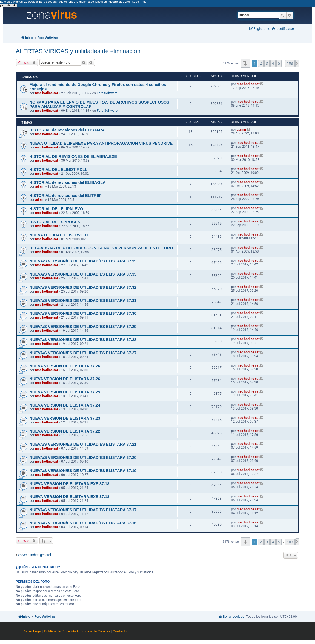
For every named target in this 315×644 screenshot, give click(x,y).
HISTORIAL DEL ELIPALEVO (56, 209)
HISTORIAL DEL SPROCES (55, 222)
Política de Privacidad (61, 631)
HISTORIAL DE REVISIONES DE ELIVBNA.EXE (73, 156)
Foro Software (107, 93)
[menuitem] (283, 29)
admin (241, 130)
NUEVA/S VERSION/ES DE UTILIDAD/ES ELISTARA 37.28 (83, 340)
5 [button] (279, 63)
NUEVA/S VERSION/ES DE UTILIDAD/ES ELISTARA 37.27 (83, 353)
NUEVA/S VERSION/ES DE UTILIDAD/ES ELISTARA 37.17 (83, 510)
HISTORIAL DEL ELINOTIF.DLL (58, 170)
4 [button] (273, 63)
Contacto (120, 631)
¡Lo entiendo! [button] (9, 5)
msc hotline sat (46, 93)
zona (52, 15)
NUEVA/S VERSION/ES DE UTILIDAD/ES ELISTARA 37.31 (83, 300)
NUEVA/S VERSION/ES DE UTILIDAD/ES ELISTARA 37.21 (83, 444)
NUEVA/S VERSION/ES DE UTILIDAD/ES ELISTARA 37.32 (83, 287)
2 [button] (261, 63)
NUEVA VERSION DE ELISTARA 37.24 (65, 405)
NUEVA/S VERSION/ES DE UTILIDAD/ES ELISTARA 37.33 (83, 274)
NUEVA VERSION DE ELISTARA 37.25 (65, 392)
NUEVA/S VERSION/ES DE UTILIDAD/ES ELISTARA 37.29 (83, 327)
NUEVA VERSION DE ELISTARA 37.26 (65, 366)
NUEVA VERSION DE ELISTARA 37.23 (65, 418)
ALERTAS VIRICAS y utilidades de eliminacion (78, 51)
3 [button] (267, 63)
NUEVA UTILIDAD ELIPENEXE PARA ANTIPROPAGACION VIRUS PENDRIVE (101, 143)
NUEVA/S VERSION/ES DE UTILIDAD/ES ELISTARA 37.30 (83, 313)
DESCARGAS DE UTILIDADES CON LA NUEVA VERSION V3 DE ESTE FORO (101, 248)
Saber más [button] (139, 2)
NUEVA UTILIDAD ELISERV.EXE (60, 235)
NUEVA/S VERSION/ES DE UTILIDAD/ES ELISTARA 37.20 (83, 457)
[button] (245, 63)
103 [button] (290, 63)
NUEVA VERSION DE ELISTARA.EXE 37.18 (70, 484)
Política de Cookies (95, 631)
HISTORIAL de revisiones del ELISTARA (67, 130)
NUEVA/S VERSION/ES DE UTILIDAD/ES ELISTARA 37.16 (83, 523)
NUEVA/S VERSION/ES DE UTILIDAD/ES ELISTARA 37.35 (83, 261)
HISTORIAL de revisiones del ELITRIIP (66, 196)
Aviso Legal (32, 631)
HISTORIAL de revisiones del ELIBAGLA (68, 182)
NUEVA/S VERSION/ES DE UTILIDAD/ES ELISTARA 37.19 (83, 471)
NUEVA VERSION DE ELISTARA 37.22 (65, 431)
